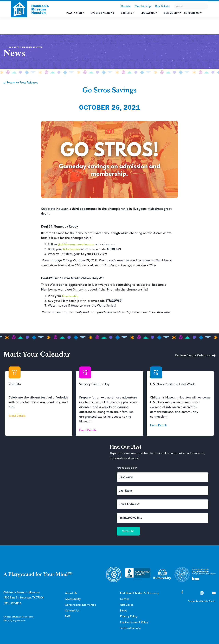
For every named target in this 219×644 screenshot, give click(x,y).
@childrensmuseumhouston (76, 245)
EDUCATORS (148, 13)
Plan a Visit (74, 13)
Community (171, 13)
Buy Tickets (162, 6)
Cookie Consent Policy (134, 622)
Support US (192, 13)
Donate (126, 6)
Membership (143, 6)
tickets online (72, 249)
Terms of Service (130, 628)
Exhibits (127, 13)
